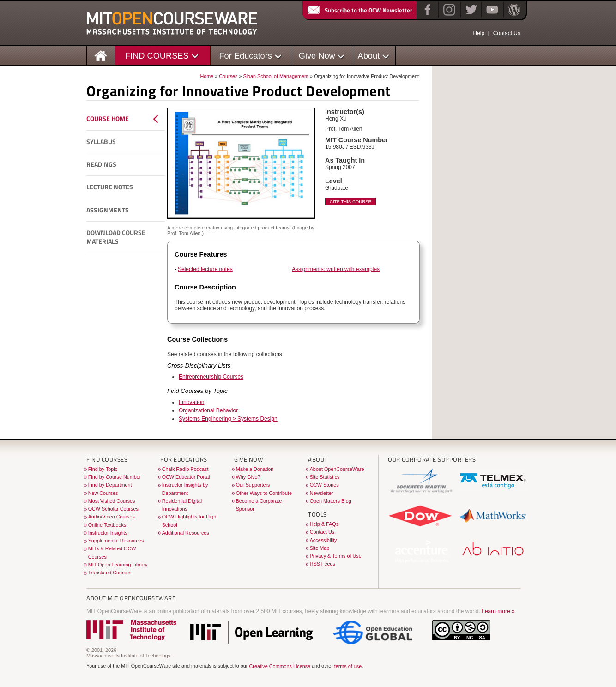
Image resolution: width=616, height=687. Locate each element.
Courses (228, 76)
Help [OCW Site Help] (479, 33)
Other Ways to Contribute (264, 493)
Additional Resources (186, 533)
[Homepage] (101, 55)
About (369, 56)
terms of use (348, 666)
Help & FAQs (324, 524)
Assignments (108, 210)
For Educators (245, 56)
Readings (101, 164)
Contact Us (507, 33)
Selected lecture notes (205, 269)
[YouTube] (491, 16)
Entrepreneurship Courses (211, 377)
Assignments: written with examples (336, 269)
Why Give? (248, 477)
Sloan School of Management (276, 76)
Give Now (317, 56)
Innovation (191, 402)
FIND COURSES (157, 56)
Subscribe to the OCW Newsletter (359, 10)
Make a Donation (255, 469)
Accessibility (323, 540)
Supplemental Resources (116, 541)
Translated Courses (110, 572)
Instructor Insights (108, 533)
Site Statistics (325, 477)
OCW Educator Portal (186, 477)
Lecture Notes (110, 187)
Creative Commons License (280, 666)
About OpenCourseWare (337, 469)
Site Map (320, 548)
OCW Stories (324, 485)
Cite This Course (350, 202)
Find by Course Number (115, 477)
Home (207, 76)
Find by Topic (103, 469)
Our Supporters (253, 485)
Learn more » (498, 611)
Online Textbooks (107, 525)
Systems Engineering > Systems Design (228, 419)
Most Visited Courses (112, 501)
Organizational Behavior (208, 410)
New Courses (103, 493)
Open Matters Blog (331, 501)
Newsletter (322, 493)
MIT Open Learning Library (118, 565)
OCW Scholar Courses (113, 509)
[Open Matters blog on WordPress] (513, 16)
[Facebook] (426, 16)
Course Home (108, 119)
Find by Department (110, 485)
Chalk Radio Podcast (185, 469)
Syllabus (101, 142)
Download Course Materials (116, 237)
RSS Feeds (323, 564)
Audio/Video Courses (112, 517)
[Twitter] (470, 16)
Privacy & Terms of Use (336, 556)
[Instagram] (448, 16)
